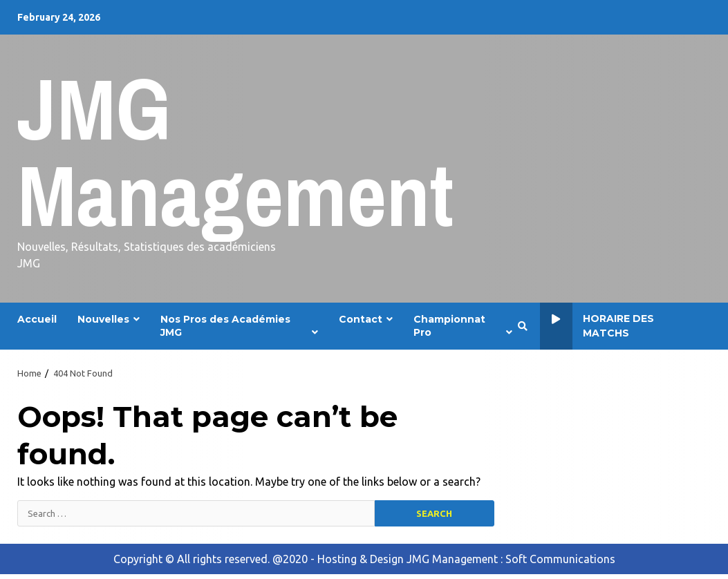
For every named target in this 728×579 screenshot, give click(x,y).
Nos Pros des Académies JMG (225, 326)
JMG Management (235, 152)
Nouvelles (103, 319)
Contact (361, 319)
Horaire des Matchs (597, 326)
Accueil (37, 319)
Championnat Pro (449, 326)
